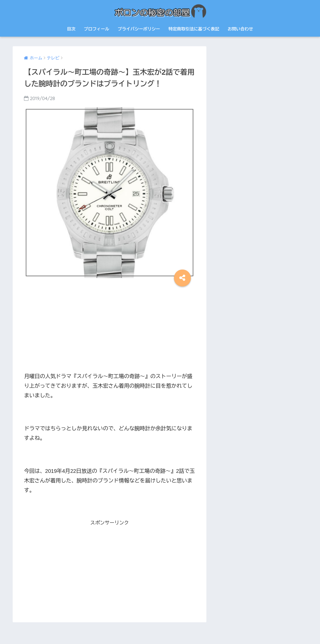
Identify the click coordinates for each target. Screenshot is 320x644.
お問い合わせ (240, 29)
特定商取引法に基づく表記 (194, 29)
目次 (71, 29)
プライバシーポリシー (139, 29)
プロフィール (97, 29)
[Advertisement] (109, 327)
